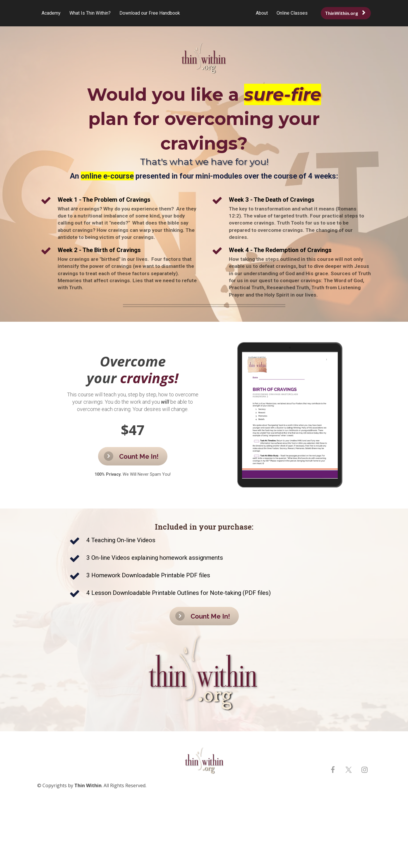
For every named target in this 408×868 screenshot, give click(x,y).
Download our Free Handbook (150, 13)
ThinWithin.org (345, 13)
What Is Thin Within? (90, 13)
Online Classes (292, 13)
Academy (51, 13)
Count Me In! (131, 456)
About (262, 13)
